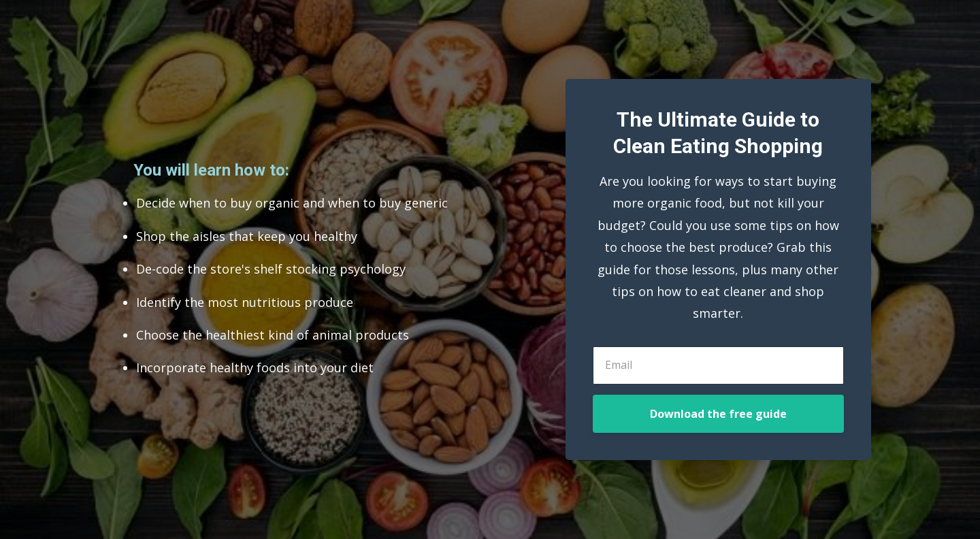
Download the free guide (718, 414)
